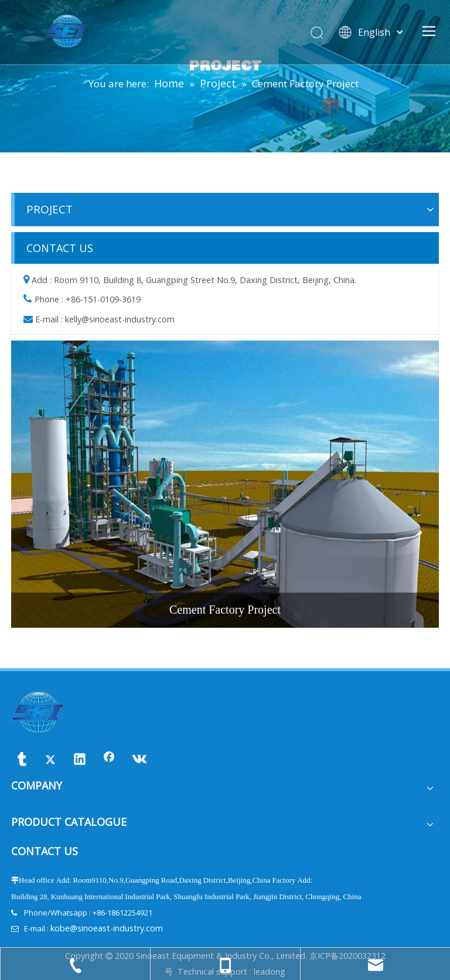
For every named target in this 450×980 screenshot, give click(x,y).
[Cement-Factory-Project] (225, 484)
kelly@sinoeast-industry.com (120, 319)
